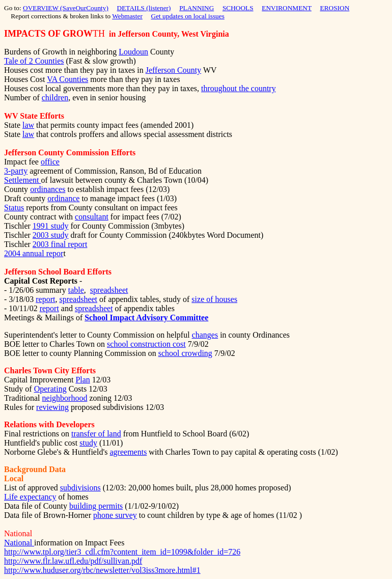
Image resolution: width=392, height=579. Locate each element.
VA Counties (67, 79)
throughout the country (239, 88)
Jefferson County (173, 70)
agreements (129, 452)
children (55, 98)
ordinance (63, 198)
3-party (16, 171)
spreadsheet (109, 290)
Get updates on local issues (188, 16)
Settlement (22, 180)
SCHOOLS (238, 8)
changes (205, 335)
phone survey (115, 515)
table (76, 290)
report (45, 299)
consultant (92, 217)
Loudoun (133, 52)
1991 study (51, 226)
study (88, 443)
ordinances (48, 189)
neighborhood (65, 398)
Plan (82, 380)
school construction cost (146, 344)
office (50, 162)
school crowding (185, 353)
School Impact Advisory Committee (146, 318)
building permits (96, 506)
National (19, 543)
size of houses (214, 299)
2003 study (51, 235)
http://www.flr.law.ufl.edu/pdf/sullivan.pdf (73, 561)
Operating (50, 389)
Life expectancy (30, 497)
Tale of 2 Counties (34, 61)
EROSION (335, 8)
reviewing (52, 407)
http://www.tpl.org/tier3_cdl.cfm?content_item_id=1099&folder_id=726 (122, 552)
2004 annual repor (34, 253)
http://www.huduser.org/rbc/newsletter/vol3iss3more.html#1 (102, 570)
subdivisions (80, 488)
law (28, 125)
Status (14, 208)
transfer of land (96, 434)
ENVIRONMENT (287, 8)
